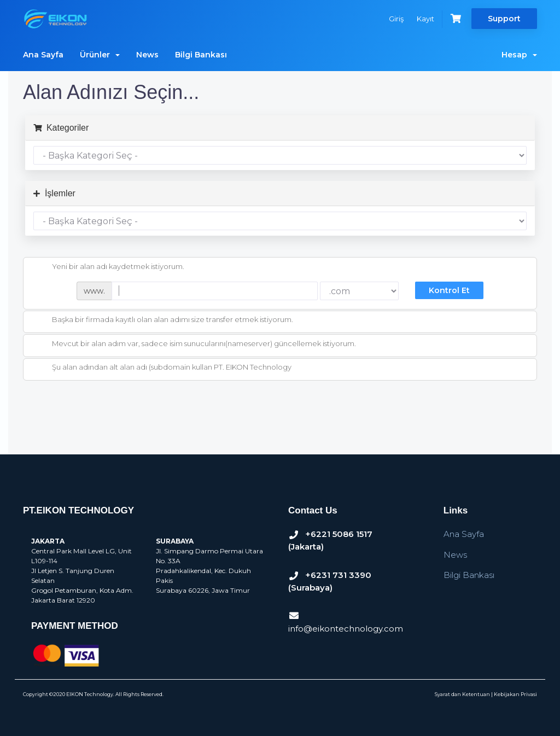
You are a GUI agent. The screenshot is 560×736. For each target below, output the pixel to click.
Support (504, 19)
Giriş (396, 19)
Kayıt (425, 19)
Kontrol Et (449, 290)
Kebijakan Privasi (515, 694)
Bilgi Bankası (201, 55)
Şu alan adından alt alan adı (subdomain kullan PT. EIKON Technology (163, 368)
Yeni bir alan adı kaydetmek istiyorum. (109, 267)
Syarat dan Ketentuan (462, 694)
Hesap (519, 55)
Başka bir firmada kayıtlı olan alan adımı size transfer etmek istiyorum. (164, 320)
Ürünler (100, 55)
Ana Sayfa (43, 55)
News (147, 55)
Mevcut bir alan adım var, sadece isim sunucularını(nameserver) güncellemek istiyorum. (195, 344)
